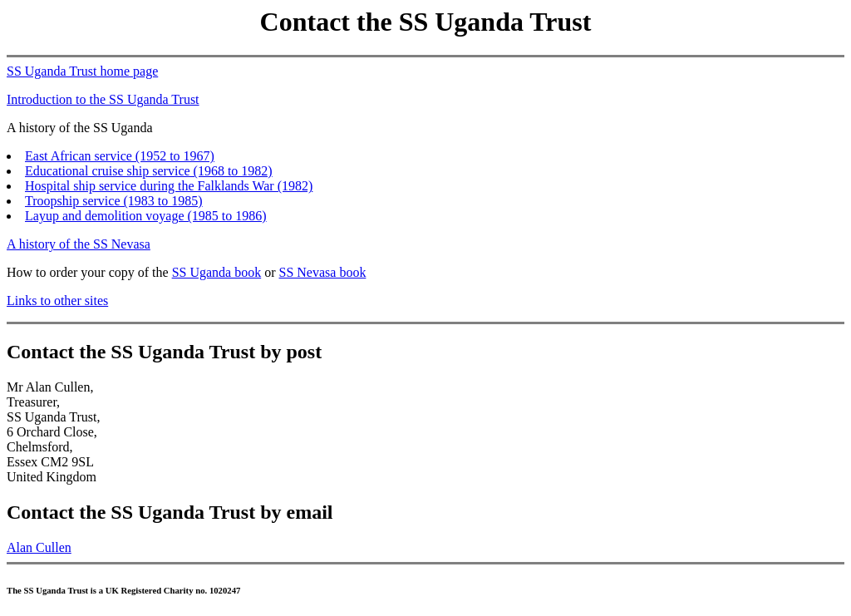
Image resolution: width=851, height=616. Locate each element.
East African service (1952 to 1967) (120, 156)
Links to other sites (57, 301)
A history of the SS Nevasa (79, 244)
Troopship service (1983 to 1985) (114, 201)
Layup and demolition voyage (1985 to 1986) (146, 216)
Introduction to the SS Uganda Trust (103, 99)
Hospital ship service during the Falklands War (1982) (169, 186)
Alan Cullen (39, 547)
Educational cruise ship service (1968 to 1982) (149, 171)
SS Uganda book (217, 272)
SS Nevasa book (323, 272)
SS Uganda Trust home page (82, 71)
